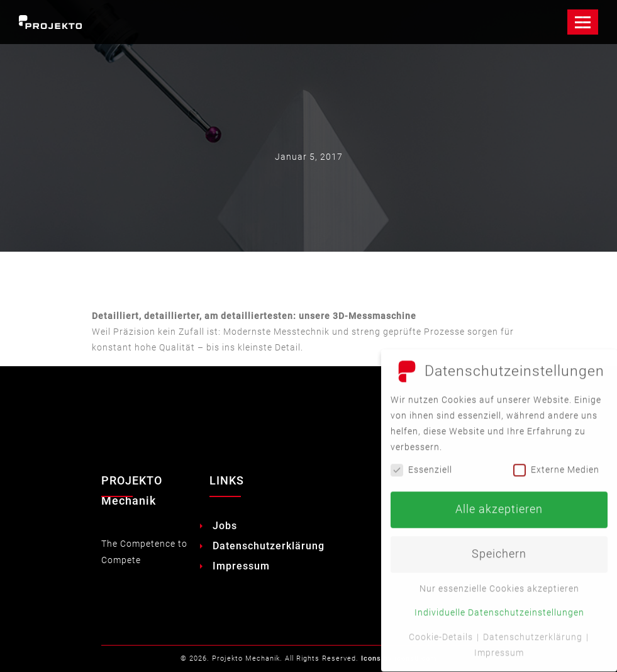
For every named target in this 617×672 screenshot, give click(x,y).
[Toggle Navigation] (583, 22)
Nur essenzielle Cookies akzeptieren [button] (499, 583)
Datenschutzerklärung (269, 546)
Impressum (241, 566)
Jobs (225, 526)
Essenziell (421, 463)
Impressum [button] (499, 646)
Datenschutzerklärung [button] (534, 630)
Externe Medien (556, 463)
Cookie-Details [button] (442, 630)
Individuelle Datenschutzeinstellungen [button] (499, 607)
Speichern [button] (499, 548)
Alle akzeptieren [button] (499, 503)
